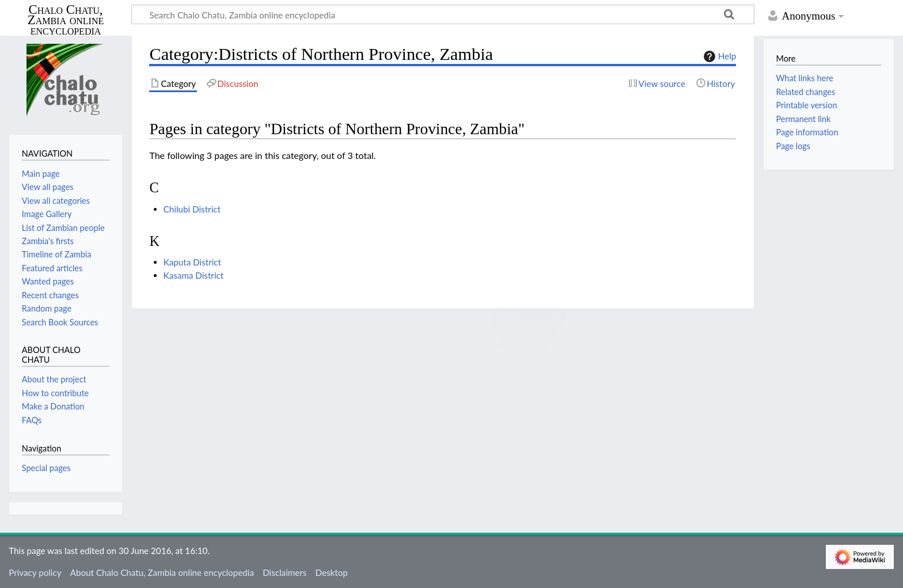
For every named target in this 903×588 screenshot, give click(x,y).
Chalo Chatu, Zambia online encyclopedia (66, 20)
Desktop (332, 572)
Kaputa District (192, 262)
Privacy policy (35, 572)
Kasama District (194, 275)
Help (718, 56)
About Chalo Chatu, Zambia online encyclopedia (162, 572)
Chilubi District (192, 209)
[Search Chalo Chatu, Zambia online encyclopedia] (443, 14)
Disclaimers (284, 572)
